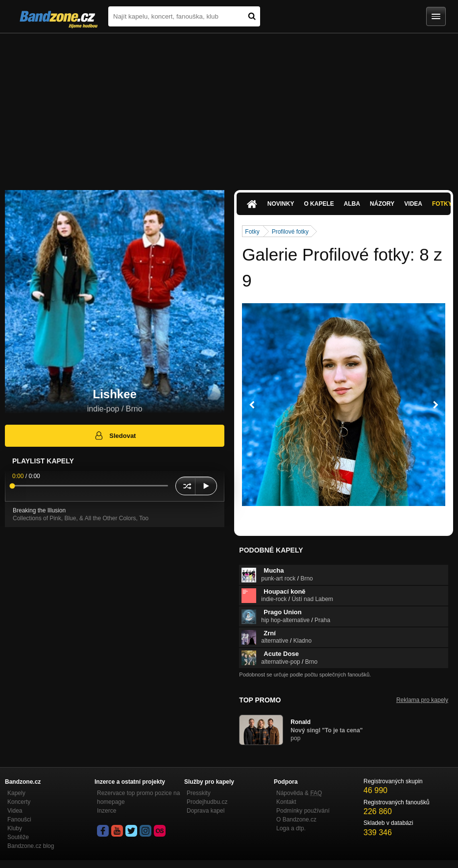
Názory (382, 204)
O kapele (319, 204)
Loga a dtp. (291, 828)
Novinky (281, 204)
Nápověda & (299, 793)
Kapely (16, 793)
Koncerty (19, 802)
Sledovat (115, 435)
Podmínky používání (303, 811)
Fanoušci (19, 820)
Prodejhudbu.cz (207, 802)
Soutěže (18, 837)
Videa (413, 204)
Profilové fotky (290, 232)
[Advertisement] (229, 107)
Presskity (199, 793)
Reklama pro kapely (422, 700)
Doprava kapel (205, 811)
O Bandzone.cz (296, 820)
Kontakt (286, 802)
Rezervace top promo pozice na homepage (138, 797)
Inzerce (107, 811)
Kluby (15, 828)
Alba (352, 204)
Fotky (252, 232)
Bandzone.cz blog (31, 846)
